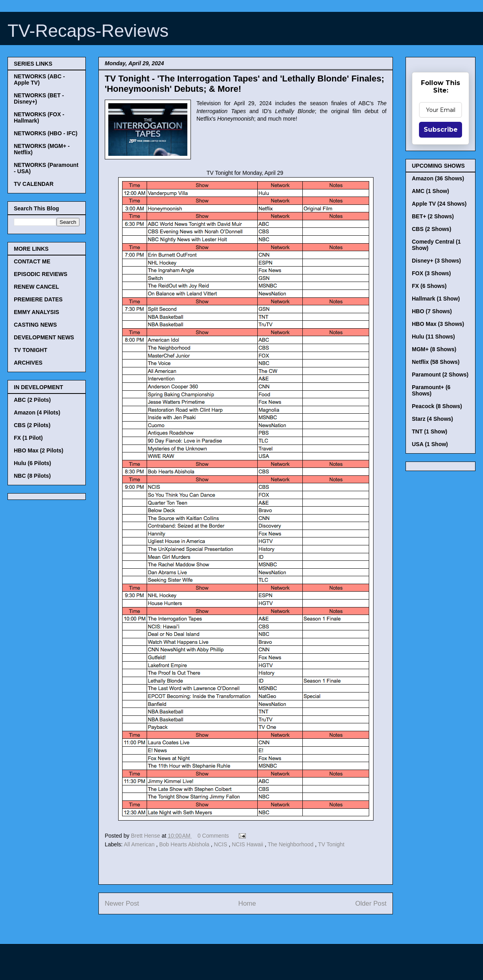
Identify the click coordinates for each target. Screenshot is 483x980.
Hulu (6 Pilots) (32, 463)
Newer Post (122, 903)
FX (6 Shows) (429, 286)
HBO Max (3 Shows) (438, 324)
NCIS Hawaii (248, 844)
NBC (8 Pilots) (32, 476)
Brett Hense (146, 836)
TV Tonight (331, 844)
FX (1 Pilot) (28, 438)
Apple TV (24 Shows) (439, 204)
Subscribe (441, 130)
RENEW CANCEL (36, 287)
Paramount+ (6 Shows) (431, 390)
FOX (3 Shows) (431, 273)
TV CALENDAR (34, 184)
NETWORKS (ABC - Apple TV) (39, 79)
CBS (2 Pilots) (32, 425)
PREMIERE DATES (38, 299)
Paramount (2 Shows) (440, 375)
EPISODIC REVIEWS (41, 274)
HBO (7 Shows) (432, 311)
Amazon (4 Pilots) (37, 412)
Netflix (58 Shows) (436, 362)
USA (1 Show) (430, 444)
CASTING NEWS (35, 325)
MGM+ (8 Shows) (434, 349)
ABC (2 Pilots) (32, 400)
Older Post (371, 903)
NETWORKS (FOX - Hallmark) (39, 117)
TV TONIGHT (31, 350)
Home (247, 903)
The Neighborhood (291, 844)
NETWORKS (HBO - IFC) (46, 133)
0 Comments (213, 836)
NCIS (221, 844)
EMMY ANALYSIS (37, 312)
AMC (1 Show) (430, 191)
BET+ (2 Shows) (433, 216)
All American (140, 844)
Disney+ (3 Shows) (436, 261)
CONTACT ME (32, 261)
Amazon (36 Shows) (438, 178)
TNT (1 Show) (429, 431)
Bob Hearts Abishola (185, 844)
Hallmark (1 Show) (436, 299)
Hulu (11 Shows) (433, 337)
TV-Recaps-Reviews (88, 31)
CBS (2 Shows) (432, 229)
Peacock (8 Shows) (437, 406)
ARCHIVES (28, 363)
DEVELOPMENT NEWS (44, 337)
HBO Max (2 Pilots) (39, 450)
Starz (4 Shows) (432, 419)
